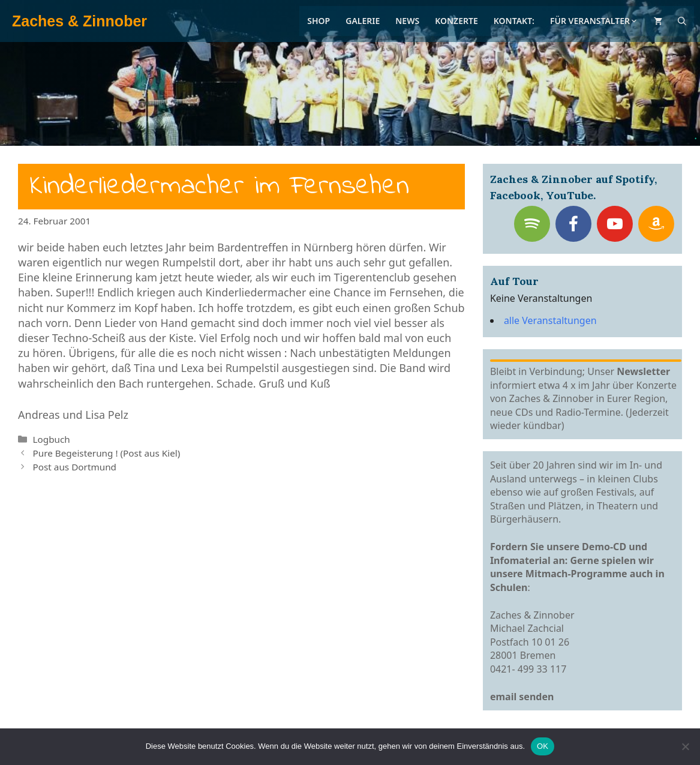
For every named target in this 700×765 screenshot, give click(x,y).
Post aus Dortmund (74, 467)
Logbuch (51, 439)
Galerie (363, 21)
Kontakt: (514, 21)
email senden (522, 697)
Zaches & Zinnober (79, 21)
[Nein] (685, 746)
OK (543, 746)
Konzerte (456, 21)
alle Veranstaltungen (550, 320)
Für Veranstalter (594, 21)
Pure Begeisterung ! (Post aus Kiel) (106, 453)
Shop (319, 21)
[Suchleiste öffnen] (682, 21)
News (407, 21)
